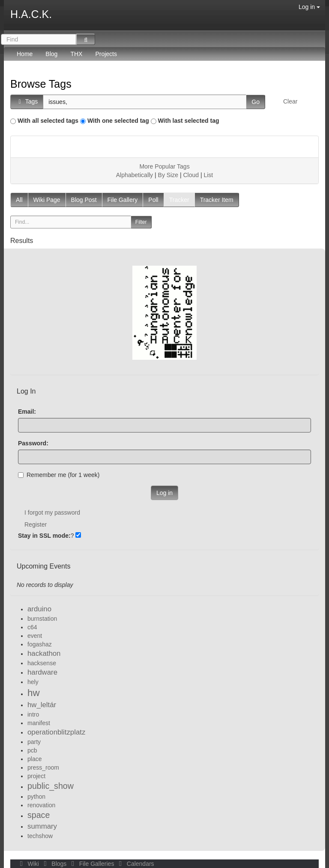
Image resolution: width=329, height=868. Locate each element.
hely (33, 682)
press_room (43, 767)
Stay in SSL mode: (44, 536)
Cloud (191, 175)
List (208, 175)
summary (42, 826)
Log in (309, 7)
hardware (42, 672)
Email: (27, 412)
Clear (290, 101)
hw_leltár (42, 705)
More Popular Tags (164, 166)
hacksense (42, 663)
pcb (32, 750)
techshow (40, 836)
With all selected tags (48, 121)
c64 (32, 627)
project (36, 776)
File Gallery (123, 200)
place (34, 759)
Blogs (54, 864)
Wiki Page (47, 200)
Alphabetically (135, 175)
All (19, 200)
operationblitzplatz (56, 732)
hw (34, 693)
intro (33, 714)
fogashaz (40, 644)
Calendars (135, 864)
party (34, 742)
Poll (153, 200)
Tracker (179, 200)
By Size (168, 175)
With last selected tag (189, 121)
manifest (39, 723)
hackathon (44, 653)
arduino (39, 609)
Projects (106, 54)
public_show (51, 786)
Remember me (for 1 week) (59, 475)
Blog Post (84, 200)
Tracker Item (217, 200)
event (35, 636)
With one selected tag (118, 121)
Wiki (29, 864)
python (36, 797)
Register (36, 524)
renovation (41, 805)
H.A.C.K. (31, 14)
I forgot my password (52, 513)
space (39, 815)
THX (76, 54)
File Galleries (92, 864)
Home (25, 54)
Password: (33, 443)
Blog (51, 54)
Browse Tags (41, 84)
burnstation (42, 619)
